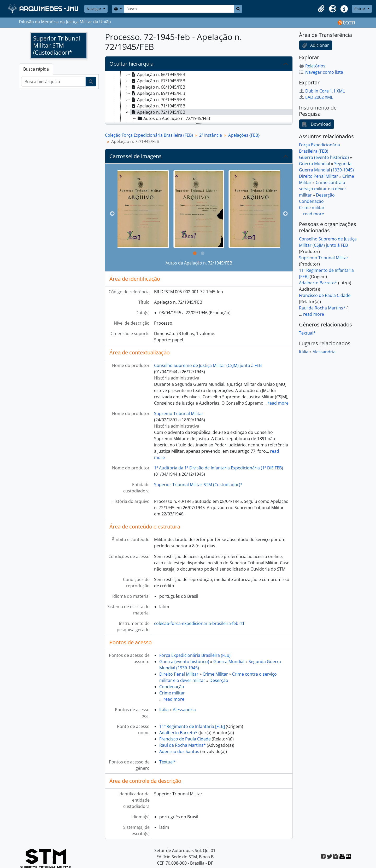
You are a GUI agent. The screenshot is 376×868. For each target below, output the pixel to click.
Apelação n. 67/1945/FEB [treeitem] (158, 81)
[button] (321, 9)
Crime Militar (215, 674)
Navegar (95, 9)
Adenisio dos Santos (179, 751)
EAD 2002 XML (316, 97)
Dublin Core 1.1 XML (322, 91)
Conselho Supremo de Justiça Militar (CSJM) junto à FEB (208, 365)
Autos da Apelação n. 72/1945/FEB (199, 263)
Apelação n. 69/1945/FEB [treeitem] (158, 93)
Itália (164, 710)
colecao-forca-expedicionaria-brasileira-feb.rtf (199, 623)
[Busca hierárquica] (53, 82)
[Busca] (179, 9)
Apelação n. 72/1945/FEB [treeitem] (158, 112)
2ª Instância (211, 135)
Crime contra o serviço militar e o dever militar (323, 189)
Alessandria (184, 710)
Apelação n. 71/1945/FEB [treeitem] (158, 106)
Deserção (219, 680)
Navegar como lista (321, 72)
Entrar (360, 9)
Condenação (172, 687)
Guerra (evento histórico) (184, 662)
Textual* (168, 762)
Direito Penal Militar (179, 674)
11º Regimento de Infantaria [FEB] (192, 726)
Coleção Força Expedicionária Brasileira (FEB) (149, 135)
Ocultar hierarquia (131, 64)
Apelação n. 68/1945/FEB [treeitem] (158, 87)
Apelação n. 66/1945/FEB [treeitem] (158, 74)
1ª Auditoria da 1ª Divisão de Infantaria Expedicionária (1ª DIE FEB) (219, 468)
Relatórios (312, 66)
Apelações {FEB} (244, 135)
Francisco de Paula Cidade (185, 739)
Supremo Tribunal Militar (179, 413)
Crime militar (172, 693)
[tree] (199, 97)
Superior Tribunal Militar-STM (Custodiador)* (198, 485)
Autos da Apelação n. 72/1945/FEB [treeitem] (173, 118)
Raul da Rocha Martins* (183, 745)
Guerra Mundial (229, 662)
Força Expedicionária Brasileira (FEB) (195, 655)
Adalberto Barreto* (178, 733)
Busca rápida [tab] (36, 69)
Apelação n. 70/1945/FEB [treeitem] (158, 100)
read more (278, 403)
